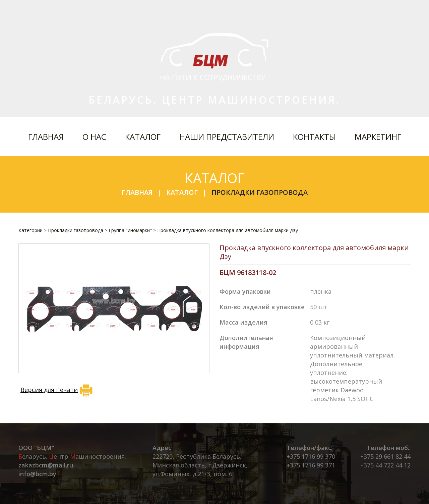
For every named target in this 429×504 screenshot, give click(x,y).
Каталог (143, 137)
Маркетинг (378, 137)
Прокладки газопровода (260, 192)
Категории (30, 230)
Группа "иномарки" (130, 230)
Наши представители (227, 137)
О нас (94, 137)
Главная (46, 137)
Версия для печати (57, 390)
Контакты (314, 137)
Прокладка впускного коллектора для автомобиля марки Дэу (228, 230)
